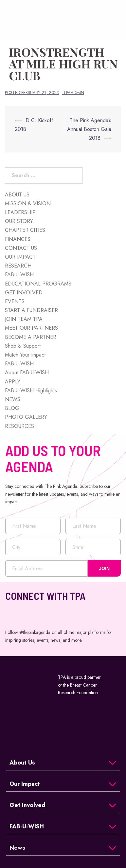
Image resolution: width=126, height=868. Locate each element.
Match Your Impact (25, 355)
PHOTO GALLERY (26, 417)
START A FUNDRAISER (31, 310)
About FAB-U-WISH (27, 372)
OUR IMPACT (20, 257)
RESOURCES (19, 426)
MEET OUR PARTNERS (31, 328)
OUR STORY (19, 221)
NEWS (13, 399)
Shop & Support (23, 346)
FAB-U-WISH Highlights (31, 390)
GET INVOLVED (24, 293)
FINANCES (18, 239)
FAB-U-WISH (19, 275)
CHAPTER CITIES (25, 230)
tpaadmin (74, 92)
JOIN (104, 568)
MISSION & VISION (28, 203)
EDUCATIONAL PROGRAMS (38, 284)
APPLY (13, 382)
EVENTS (15, 301)
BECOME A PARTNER (31, 337)
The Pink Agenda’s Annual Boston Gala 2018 (89, 129)
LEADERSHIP (20, 212)
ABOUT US (17, 195)
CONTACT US (21, 248)
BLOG (12, 408)
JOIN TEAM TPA (24, 319)
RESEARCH (18, 266)
